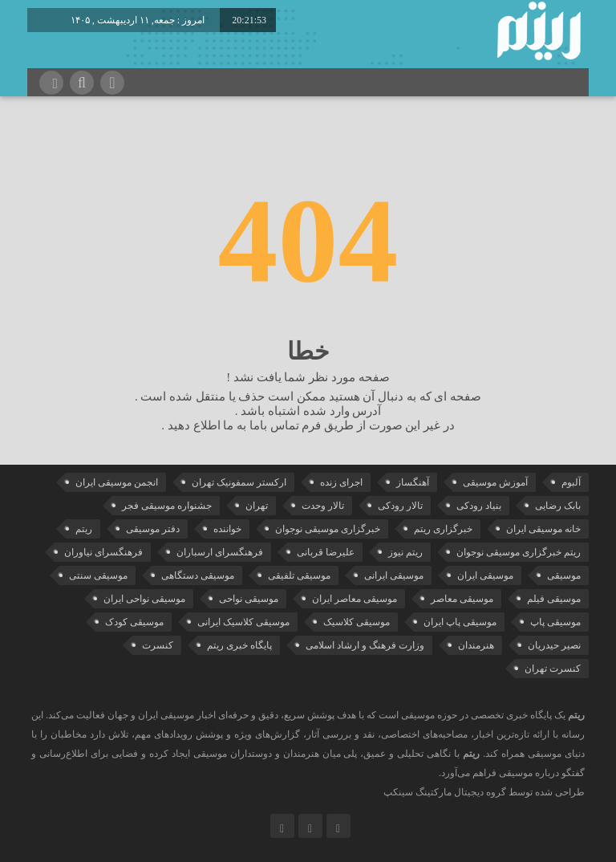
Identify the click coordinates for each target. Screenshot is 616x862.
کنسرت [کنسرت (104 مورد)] (158, 645)
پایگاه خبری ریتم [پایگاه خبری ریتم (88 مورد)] (239, 645)
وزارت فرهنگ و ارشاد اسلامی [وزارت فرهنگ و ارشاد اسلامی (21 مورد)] (365, 645)
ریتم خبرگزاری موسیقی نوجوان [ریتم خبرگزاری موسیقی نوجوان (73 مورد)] (519, 552)
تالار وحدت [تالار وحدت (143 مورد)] (323, 506)
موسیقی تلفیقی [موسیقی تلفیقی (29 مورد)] (299, 575)
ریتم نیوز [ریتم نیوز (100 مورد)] (405, 552)
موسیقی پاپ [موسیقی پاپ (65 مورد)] (555, 622)
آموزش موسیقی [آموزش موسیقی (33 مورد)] (495, 482)
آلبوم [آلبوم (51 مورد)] (571, 482)
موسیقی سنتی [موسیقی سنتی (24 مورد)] (98, 575)
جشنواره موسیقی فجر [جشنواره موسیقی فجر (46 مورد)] (167, 506)
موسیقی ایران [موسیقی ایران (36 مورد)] (485, 575)
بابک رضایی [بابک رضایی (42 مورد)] (558, 506)
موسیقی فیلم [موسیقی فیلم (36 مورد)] (554, 599)
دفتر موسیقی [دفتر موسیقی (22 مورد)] (153, 529)
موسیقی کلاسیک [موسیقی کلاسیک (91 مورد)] (357, 622)
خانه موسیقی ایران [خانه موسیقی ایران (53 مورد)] (543, 529)
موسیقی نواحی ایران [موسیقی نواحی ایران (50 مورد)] (144, 599)
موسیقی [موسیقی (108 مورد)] (564, 575)
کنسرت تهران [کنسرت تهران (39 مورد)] (553, 669)
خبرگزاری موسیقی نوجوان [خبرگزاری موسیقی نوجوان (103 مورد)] (328, 529)
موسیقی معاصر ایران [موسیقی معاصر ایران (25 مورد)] (355, 599)
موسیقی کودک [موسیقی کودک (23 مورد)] (134, 622)
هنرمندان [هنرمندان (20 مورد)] (476, 645)
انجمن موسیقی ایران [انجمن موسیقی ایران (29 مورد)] (117, 482)
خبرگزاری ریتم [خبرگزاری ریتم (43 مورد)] (443, 529)
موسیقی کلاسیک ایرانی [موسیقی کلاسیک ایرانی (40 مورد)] (243, 622)
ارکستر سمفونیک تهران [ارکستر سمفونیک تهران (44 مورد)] (239, 482)
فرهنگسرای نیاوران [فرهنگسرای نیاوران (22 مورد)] (103, 552)
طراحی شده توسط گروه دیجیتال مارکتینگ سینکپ (484, 792)
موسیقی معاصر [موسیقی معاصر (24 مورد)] (462, 599)
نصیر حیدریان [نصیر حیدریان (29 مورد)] (554, 645)
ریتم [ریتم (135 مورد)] (84, 529)
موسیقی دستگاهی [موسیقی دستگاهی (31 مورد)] (198, 575)
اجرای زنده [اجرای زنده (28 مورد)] (341, 482)
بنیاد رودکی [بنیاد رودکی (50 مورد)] (479, 506)
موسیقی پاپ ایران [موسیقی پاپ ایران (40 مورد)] (460, 622)
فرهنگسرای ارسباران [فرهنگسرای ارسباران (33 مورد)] (220, 552)
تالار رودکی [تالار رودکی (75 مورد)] (400, 506)
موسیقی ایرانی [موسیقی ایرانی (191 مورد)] (394, 575)
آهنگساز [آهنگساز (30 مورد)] (413, 482)
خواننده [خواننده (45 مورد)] (227, 529)
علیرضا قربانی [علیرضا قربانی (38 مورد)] (326, 552)
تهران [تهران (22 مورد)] (257, 506)
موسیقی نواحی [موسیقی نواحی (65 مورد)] (249, 599)
